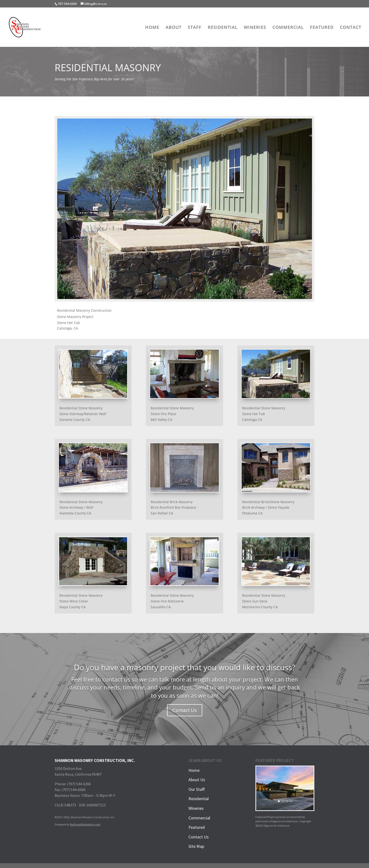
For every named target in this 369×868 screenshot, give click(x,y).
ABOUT (174, 28)
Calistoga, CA (68, 328)
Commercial (199, 818)
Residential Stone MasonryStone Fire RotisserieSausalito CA (172, 601)
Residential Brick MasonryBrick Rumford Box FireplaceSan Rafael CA (173, 508)
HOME (152, 28)
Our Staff (197, 789)
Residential (199, 799)
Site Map (196, 846)
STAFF (195, 28)
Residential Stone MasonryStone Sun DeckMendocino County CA (264, 601)
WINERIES (255, 28)
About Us (197, 780)
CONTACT (351, 28)
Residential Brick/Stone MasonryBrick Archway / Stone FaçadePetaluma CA (268, 508)
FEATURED (322, 28)
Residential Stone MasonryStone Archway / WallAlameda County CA (81, 508)
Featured (197, 827)
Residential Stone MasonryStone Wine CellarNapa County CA (81, 601)
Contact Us (185, 710)
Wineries (196, 808)
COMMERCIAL (288, 28)
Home (194, 770)
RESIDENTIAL (223, 28)
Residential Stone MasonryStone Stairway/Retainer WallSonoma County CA (83, 414)
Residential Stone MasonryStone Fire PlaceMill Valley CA (172, 414)
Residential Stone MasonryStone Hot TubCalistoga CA (264, 414)
